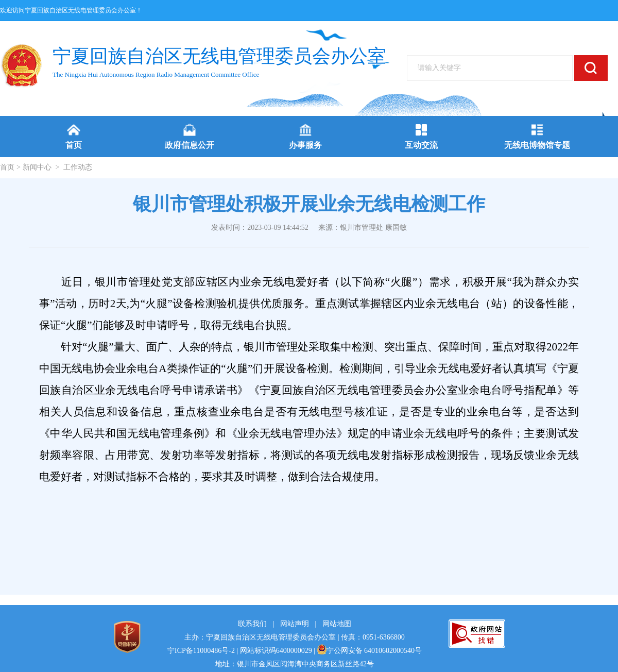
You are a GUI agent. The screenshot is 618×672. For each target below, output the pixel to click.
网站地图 (337, 624)
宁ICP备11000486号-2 (201, 651)
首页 (7, 167)
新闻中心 (37, 167)
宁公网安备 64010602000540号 (370, 651)
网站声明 (295, 624)
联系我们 (252, 624)
